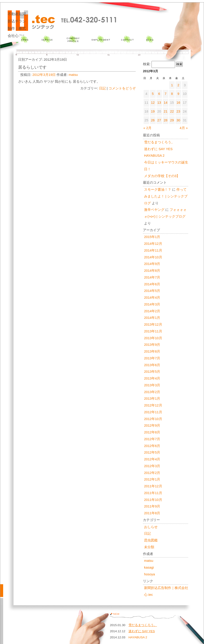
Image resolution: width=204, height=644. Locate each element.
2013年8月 (152, 351)
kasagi (149, 567)
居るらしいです (32, 67)
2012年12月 (153, 405)
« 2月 (147, 128)
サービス (47, 39)
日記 (102, 88)
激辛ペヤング (154, 210)
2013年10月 (153, 338)
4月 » (184, 128)
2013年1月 (152, 399)
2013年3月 (152, 385)
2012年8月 (152, 432)
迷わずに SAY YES (158, 149)
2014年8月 (152, 271)
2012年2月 (152, 473)
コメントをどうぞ (122, 88)
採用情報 (101, 39)
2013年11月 (153, 331)
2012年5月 (152, 452)
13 (159, 103)
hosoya (149, 574)
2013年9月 (152, 345)
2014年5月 (152, 291)
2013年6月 (152, 365)
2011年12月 (153, 486)
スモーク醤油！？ (158, 190)
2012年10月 (153, 419)
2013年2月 (152, 392)
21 (166, 111)
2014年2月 (152, 311)
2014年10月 (153, 257)
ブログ (150, 39)
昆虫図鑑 (151, 540)
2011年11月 (153, 493)
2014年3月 (152, 304)
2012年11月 (153, 412)
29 (172, 120)
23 (178, 111)
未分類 (149, 547)
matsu (73, 75)
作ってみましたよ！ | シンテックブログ (166, 196)
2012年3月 (152, 466)
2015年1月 (152, 237)
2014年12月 (153, 244)
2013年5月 (152, 372)
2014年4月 (152, 298)
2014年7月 (152, 277)
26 (153, 120)
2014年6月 (152, 284)
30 (178, 120)
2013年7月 (152, 358)
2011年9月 (152, 506)
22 (172, 111)
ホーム (25, 39)
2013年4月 (152, 378)
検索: (147, 64)
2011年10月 (153, 500)
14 (166, 103)
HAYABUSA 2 (154, 156)
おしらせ (151, 527)
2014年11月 (153, 250)
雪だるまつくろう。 (159, 142)
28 (166, 120)
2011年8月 (152, 513)
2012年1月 (152, 479)
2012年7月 (152, 439)
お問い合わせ (127, 39)
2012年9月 (152, 425)
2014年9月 (152, 264)
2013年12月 (153, 324)
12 (153, 103)
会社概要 (73, 39)
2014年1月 (152, 318)
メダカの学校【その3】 (162, 176)
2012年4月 (152, 459)
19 (153, 111)
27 (159, 120)
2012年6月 (152, 446)
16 (178, 103)
